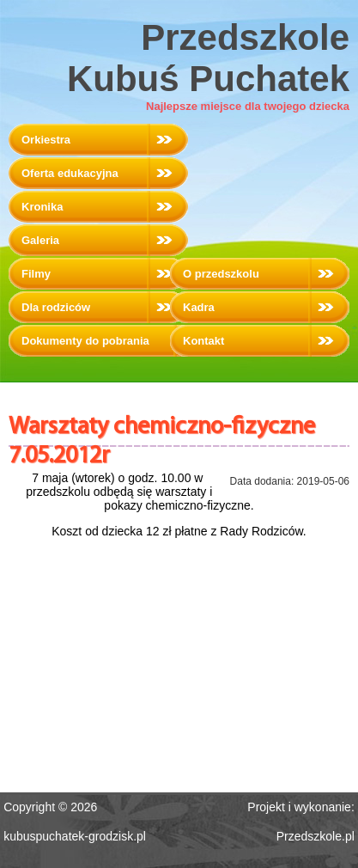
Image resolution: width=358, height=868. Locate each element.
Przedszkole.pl (316, 836)
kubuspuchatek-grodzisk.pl (75, 836)
